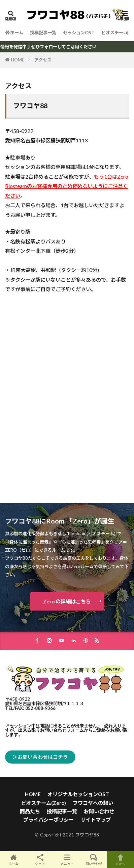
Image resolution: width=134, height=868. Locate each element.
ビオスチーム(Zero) (43, 803)
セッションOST (79, 33)
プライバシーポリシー (48, 820)
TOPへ (121, 860)
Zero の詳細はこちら (67, 601)
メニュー (67, 860)
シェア (40, 860)
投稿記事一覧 (43, 33)
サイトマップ (96, 820)
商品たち (30, 811)
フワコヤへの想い (93, 803)
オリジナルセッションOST (78, 794)
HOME (18, 60)
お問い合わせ (99, 811)
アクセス (43, 60)
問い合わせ (94, 860)
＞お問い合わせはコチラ (40, 757)
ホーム (14, 33)
